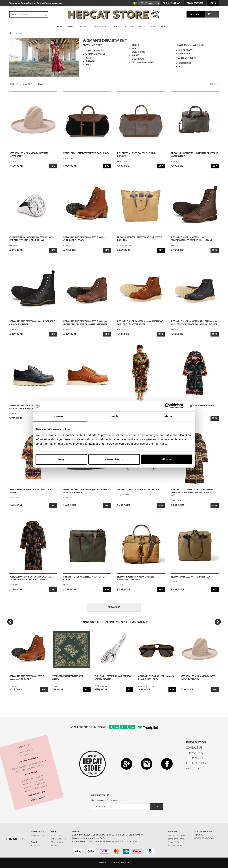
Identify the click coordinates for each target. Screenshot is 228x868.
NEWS (71, 26)
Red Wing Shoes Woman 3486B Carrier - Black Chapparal (86, 491)
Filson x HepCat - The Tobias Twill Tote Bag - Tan (139, 239)
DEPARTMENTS (101, 26)
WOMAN (129, 26)
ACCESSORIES (185, 63)
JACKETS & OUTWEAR (95, 54)
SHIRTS (135, 45)
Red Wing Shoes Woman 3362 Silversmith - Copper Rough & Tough (192, 239)
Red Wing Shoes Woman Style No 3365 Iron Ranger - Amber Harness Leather (85, 323)
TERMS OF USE (195, 753)
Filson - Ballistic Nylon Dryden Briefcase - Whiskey (136, 578)
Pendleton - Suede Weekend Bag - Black (86, 153)
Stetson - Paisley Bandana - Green (68, 678)
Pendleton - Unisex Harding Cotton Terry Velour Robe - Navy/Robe (31, 578)
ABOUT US (192, 768)
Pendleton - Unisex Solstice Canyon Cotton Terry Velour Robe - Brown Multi (192, 493)
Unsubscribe (115, 801)
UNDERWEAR (138, 59)
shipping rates (178, 839)
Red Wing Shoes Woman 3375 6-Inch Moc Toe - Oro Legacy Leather (140, 323)
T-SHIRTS (136, 55)
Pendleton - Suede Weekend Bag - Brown (136, 155)
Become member (195, 3)
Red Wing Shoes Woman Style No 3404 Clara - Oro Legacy (85, 239)
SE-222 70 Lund (58, 842)
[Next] (218, 622)
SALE (153, 26)
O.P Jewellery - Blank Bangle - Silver (138, 490)
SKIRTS (135, 48)
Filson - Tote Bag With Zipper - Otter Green (84, 578)
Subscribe (99, 801)
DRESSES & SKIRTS (94, 51)
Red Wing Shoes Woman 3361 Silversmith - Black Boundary (33, 323)
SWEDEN (55, 846)
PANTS (88, 65)
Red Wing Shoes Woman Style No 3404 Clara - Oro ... (27, 678)
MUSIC (142, 26)
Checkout (195, 14)
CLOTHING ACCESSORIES (143, 62)
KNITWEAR (91, 61)
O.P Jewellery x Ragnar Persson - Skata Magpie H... (114, 678)
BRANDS (84, 26)
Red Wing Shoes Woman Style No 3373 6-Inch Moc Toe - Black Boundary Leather (194, 323)
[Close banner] (191, 406)
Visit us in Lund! (38, 799)
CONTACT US (194, 748)
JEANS (88, 58)
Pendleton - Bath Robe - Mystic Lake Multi (30, 491)
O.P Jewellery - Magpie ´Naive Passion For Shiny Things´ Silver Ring (31, 239)
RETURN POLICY (196, 763)
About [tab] (168, 416)
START (60, 26)
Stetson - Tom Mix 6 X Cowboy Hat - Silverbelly (29, 155)
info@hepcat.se (38, 846)
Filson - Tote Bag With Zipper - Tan (191, 577)
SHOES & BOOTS (186, 50)
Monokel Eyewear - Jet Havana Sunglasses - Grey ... (156, 678)
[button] (209, 14)
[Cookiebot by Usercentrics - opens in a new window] (167, 406)
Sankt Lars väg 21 (59, 839)
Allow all (167, 459)
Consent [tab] (60, 416)
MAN (117, 26)
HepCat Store (57, 835)
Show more (114, 607)
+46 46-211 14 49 (37, 835)
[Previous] (10, 622)
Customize (114, 459)
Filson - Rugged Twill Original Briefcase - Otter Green (194, 155)
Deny (61, 459)
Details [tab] (114, 416)
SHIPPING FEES (196, 758)
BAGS (181, 67)
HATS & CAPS (184, 54)
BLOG (163, 26)
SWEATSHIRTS (139, 52)
